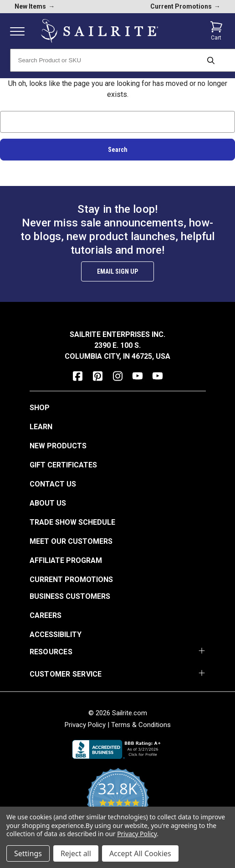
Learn (41, 427)
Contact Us (53, 484)
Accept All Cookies (140, 853)
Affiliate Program (66, 560)
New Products (58, 446)
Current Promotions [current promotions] (185, 6)
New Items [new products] (35, 6)
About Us (48, 503)
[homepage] (100, 31)
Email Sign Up (117, 271)
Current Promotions (71, 580)
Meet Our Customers (71, 541)
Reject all (76, 853)
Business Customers (70, 596)
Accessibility (56, 635)
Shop (40, 408)
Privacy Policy (85, 725)
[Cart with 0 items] (216, 31)
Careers (46, 615)
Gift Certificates (63, 465)
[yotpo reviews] (118, 804)
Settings (28, 853)
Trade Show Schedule (72, 522)
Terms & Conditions (141, 725)
